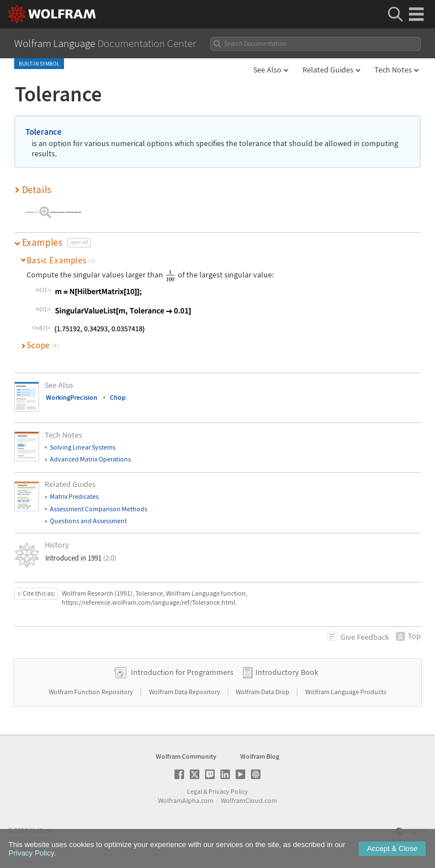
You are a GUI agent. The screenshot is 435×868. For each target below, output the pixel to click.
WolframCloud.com (249, 800)
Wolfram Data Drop (263, 692)
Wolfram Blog (260, 756)
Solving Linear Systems (83, 447)
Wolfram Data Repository (185, 692)
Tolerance (44, 132)
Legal (195, 791)
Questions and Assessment (88, 521)
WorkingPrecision (72, 397)
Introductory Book (287, 672)
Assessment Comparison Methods (99, 509)
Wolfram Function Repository (91, 692)
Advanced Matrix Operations (90, 459)
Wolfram (41, 830)
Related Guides (328, 70)
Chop (118, 397)
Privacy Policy (228, 791)
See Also (267, 70)
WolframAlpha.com (186, 800)
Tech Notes (393, 70)
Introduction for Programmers (182, 672)
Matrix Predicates (74, 496)
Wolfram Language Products (346, 692)
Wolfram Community (186, 756)
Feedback (365, 637)
